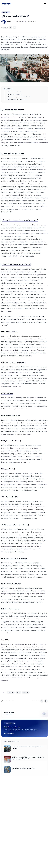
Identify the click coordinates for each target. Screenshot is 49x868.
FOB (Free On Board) (9, 332)
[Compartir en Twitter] (10, 28)
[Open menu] (45, 3)
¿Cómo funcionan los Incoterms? (17, 99)
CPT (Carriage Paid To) (10, 497)
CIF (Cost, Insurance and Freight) (14, 363)
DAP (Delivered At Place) (11, 416)
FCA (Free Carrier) (8, 469)
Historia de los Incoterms (14, 94)
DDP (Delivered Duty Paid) (11, 441)
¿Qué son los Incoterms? (14, 92)
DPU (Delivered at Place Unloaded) (14, 558)
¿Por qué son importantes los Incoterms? (19, 97)
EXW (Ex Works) (7, 393)
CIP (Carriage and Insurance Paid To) (15, 525)
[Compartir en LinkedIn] (15, 28)
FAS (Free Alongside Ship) (11, 609)
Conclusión (5, 640)
